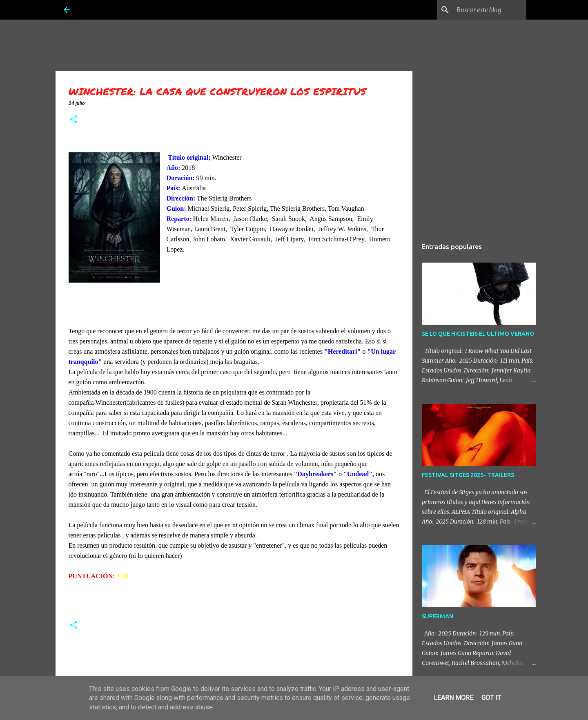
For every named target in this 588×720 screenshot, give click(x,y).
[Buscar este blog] (483, 10)
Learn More (453, 698)
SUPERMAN (438, 616)
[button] (73, 120)
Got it (491, 698)
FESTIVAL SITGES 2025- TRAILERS (468, 475)
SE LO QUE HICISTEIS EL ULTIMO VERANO (478, 334)
